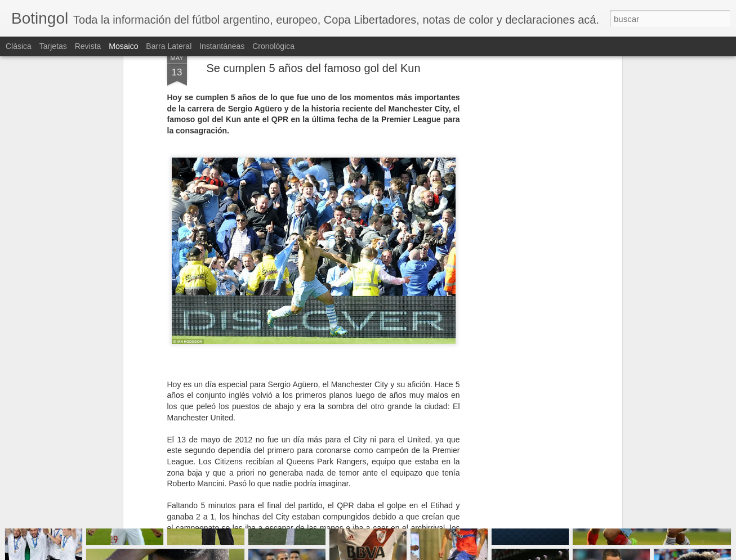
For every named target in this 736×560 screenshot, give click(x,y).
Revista (88, 46)
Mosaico (123, 46)
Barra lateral (169, 46)
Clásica (19, 46)
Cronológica (273, 46)
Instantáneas (222, 46)
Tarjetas (53, 46)
